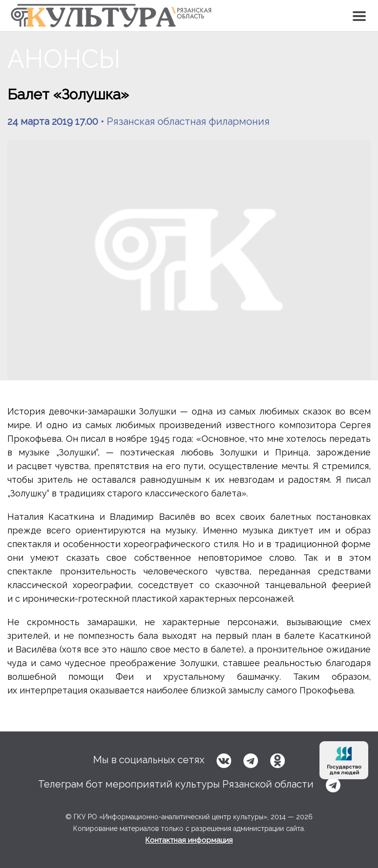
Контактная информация (189, 840)
